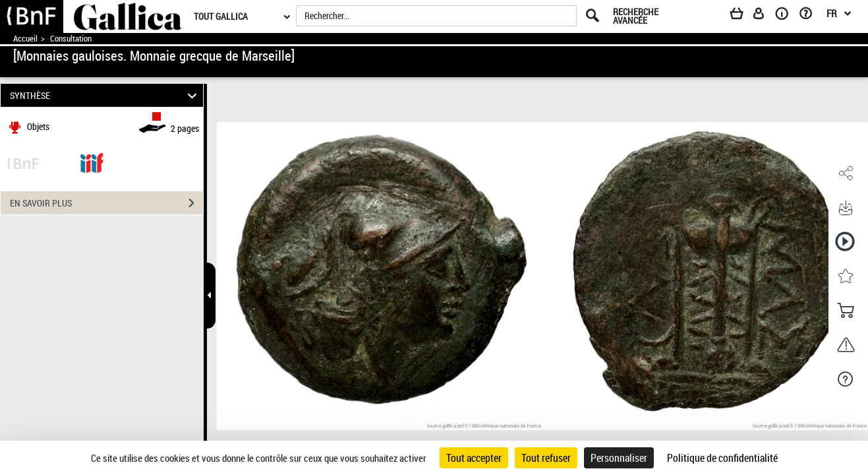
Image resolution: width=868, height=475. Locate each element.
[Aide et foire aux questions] (810, 16)
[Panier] (743, 16)
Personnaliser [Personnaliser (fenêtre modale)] (619, 458)
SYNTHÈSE (105, 95)
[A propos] (786, 16)
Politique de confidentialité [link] (722, 458)
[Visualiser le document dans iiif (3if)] (92, 162)
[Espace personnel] (765, 16)
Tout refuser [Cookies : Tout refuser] (546, 458)
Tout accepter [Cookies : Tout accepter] (474, 458)
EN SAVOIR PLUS (106, 203)
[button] (845, 174)
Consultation (71, 39)
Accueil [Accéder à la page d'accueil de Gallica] (25, 39)
